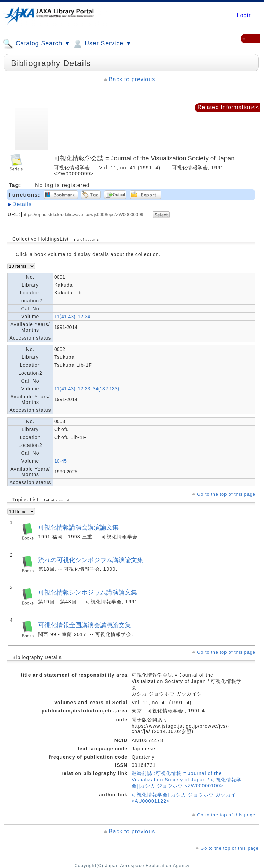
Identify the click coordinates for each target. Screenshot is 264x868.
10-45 (60, 461)
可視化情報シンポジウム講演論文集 (88, 592)
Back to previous (132, 79)
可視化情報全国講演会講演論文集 (85, 625)
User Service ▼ (102, 44)
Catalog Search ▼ (37, 44)
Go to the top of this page (226, 494)
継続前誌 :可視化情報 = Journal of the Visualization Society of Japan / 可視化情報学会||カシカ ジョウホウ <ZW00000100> (187, 780)
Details (22, 204)
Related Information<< (228, 107)
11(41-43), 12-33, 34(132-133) (87, 389)
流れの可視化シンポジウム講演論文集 (91, 560)
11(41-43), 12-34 (72, 317)
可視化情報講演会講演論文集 (78, 527)
